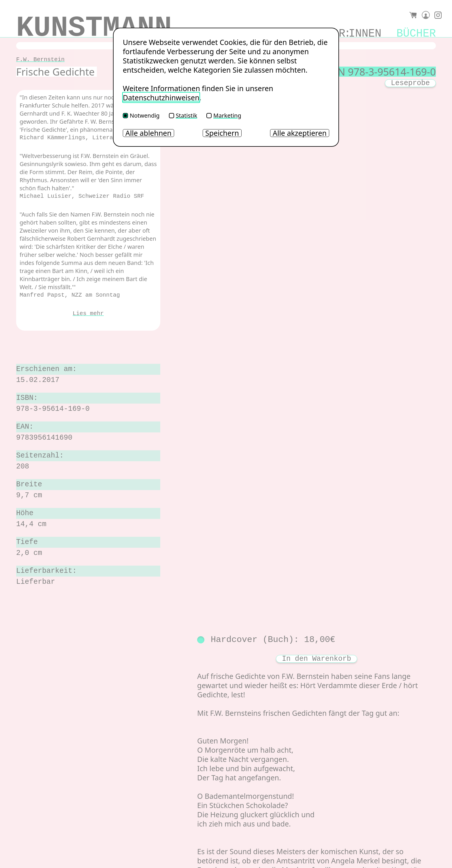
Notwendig (141, 115)
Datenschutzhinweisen (161, 97)
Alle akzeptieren (300, 133)
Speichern (222, 133)
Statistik (183, 115)
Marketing (224, 115)
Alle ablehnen (148, 133)
